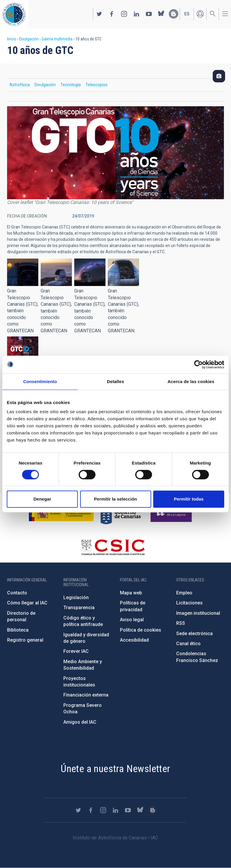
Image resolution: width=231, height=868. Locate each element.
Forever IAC (76, 651)
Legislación (76, 598)
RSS (181, 623)
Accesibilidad (134, 640)
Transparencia (79, 608)
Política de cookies (141, 630)
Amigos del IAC (80, 722)
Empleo (184, 593)
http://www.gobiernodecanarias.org (121, 513)
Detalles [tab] (115, 381)
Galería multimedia (57, 39)
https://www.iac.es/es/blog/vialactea (174, 14)
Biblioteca (18, 630)
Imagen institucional (198, 613)
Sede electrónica (194, 634)
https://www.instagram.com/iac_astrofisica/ (124, 14)
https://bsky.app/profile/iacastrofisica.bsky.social (161, 14)
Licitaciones (189, 603)
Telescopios (96, 85)
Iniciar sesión (200, 14)
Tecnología (71, 85)
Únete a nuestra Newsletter (115, 769)
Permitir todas (189, 499)
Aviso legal (132, 620)
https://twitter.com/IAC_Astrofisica (99, 14)
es (187, 14)
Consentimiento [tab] (40, 381)
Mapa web (131, 593)
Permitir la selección (115, 499)
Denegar (42, 499)
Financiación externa (86, 695)
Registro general (25, 640)
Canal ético (188, 644)
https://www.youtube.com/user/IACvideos (149, 14)
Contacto (17, 593)
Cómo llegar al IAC (27, 603)
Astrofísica (20, 85)
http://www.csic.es (113, 547)
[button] (23, 272)
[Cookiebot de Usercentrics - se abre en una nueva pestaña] (198, 364)
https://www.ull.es (172, 513)
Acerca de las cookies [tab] (191, 381)
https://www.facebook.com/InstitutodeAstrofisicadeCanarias (112, 14)
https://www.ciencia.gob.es (61, 513)
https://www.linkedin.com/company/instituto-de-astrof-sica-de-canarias (136, 14)
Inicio (12, 39)
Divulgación (29, 39)
